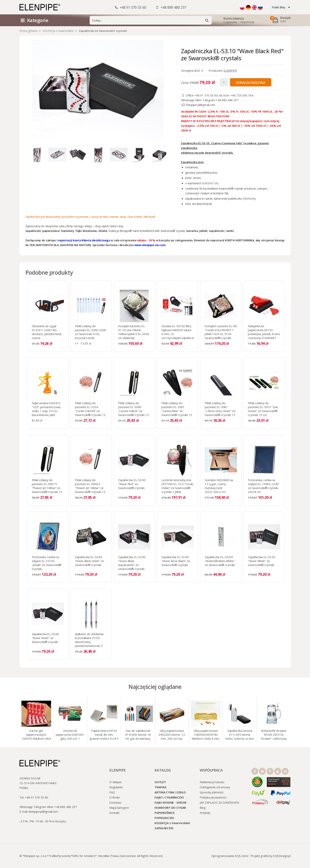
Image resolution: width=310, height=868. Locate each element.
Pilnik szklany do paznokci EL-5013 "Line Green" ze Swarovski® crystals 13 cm (263, 409)
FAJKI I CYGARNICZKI (169, 797)
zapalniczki (217, 231)
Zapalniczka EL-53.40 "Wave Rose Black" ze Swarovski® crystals (176, 561)
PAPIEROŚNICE (164, 813)
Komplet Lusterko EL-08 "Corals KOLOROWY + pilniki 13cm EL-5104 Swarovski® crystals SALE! (221, 334)
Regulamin (116, 787)
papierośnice (51, 231)
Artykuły (205, 813)
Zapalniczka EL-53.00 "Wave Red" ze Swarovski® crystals (132, 484)
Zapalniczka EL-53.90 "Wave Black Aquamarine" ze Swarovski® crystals (132, 563)
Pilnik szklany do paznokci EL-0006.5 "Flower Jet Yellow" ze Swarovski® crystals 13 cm (90, 488)
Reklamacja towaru (212, 782)
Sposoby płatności (212, 792)
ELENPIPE (230, 70)
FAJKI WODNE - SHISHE (170, 802)
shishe (103, 231)
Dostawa (115, 802)
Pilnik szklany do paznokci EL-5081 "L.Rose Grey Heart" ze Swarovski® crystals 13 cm (220, 411)
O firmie (115, 797)
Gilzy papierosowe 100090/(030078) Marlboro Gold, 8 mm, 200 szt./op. (206, 735)
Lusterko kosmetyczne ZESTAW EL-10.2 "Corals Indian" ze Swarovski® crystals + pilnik (177, 486)
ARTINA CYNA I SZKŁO (170, 792)
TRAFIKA (160, 787)
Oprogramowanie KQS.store (230, 856)
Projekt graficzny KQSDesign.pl (271, 856)
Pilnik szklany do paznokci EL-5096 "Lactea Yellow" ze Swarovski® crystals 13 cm (133, 411)
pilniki (203, 231)
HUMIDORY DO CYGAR (170, 808)
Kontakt (114, 813)
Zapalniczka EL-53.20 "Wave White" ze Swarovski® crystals (261, 561)
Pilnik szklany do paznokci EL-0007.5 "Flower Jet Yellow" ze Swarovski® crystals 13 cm (47, 488)
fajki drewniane (86, 231)
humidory (68, 231)
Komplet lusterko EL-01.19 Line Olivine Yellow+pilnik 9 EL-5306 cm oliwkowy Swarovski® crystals (133, 334)
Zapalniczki (33, 231)
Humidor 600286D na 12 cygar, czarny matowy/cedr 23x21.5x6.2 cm (219, 486)
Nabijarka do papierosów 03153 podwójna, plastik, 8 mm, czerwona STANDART (264, 332)
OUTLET (160, 782)
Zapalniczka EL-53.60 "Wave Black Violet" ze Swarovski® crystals (89, 561)
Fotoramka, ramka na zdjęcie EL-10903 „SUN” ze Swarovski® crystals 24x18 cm (263, 486)
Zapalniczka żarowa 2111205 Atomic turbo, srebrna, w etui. (240, 735)
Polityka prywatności (213, 797)
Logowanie (230, 22)
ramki (230, 231)
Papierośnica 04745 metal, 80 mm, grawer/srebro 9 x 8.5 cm (104, 735)
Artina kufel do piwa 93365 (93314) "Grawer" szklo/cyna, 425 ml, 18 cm (274, 735)
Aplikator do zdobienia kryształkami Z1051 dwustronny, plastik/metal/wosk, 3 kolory (89, 642)
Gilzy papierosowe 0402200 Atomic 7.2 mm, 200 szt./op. (172, 735)
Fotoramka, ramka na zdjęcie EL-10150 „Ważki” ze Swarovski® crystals (47, 563)
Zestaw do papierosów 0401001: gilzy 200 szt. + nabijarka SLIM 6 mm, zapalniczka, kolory (70, 735)
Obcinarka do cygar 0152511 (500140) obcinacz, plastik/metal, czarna (47, 332)
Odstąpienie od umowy (215, 787)
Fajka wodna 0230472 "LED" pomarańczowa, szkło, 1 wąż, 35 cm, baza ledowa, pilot (46, 409)
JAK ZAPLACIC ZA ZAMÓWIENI (219, 802)
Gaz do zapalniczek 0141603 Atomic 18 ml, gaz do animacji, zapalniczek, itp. (138, 735)
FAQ (112, 792)
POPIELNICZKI (164, 818)
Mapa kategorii (119, 808)
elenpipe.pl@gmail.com (201, 105)
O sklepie (115, 782)
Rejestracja (247, 22)
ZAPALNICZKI (164, 828)
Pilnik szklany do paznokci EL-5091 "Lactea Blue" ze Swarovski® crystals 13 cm (177, 411)
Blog (203, 808)
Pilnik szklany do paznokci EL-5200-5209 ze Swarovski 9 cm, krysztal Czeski (90, 332)
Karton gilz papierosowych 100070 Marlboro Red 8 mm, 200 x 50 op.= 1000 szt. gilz (36, 735)
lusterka (192, 231)
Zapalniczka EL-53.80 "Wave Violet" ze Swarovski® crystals (45, 638)
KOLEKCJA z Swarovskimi (58, 31)
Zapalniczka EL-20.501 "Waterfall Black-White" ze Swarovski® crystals (220, 561)
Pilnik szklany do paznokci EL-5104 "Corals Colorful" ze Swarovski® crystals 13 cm (90, 411)
